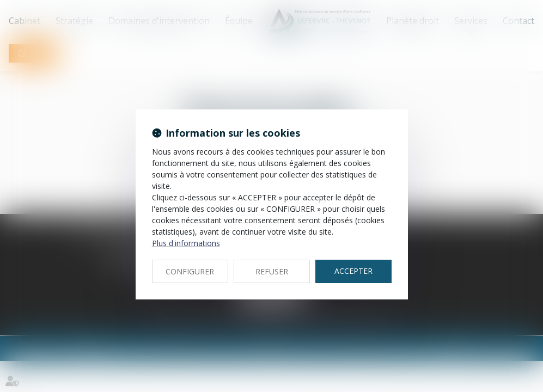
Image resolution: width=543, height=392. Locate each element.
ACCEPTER (353, 271)
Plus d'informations (186, 243)
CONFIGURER (190, 271)
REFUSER (272, 271)
